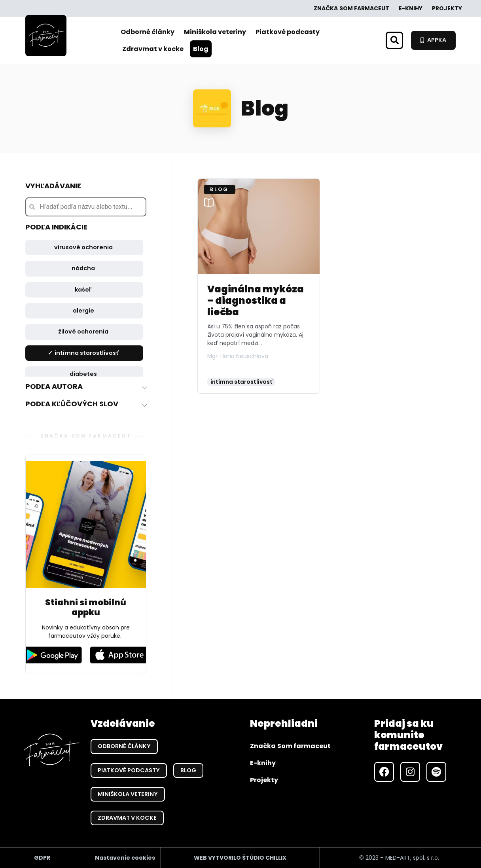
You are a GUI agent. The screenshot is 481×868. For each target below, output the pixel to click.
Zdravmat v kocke (153, 49)
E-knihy (411, 8)
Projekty (447, 8)
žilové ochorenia (83, 332)
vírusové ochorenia (83, 247)
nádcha (83, 268)
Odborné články (148, 32)
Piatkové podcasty (288, 32)
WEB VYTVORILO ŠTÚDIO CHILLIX (240, 857)
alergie (83, 311)
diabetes (83, 374)
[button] (394, 40)
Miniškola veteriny (215, 32)
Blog (201, 49)
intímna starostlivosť (87, 353)
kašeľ (83, 290)
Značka (351, 9)
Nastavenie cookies (125, 857)
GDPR (42, 857)
